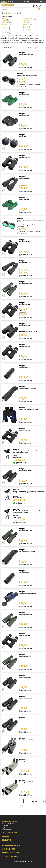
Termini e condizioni (8, 823)
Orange (5, 31)
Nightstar (6, 29)
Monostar (6, 27)
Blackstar (6, 21)
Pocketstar (7, 33)
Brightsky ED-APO (29, 19)
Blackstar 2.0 (7, 23)
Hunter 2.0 (28, 25)
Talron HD (27, 29)
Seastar (26, 27)
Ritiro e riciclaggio (7, 829)
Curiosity (27, 21)
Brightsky (6, 25)
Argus (5, 19)
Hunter (26, 23)
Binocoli (10, 13)
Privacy (4, 827)
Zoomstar (27, 31)
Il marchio (5, 825)
